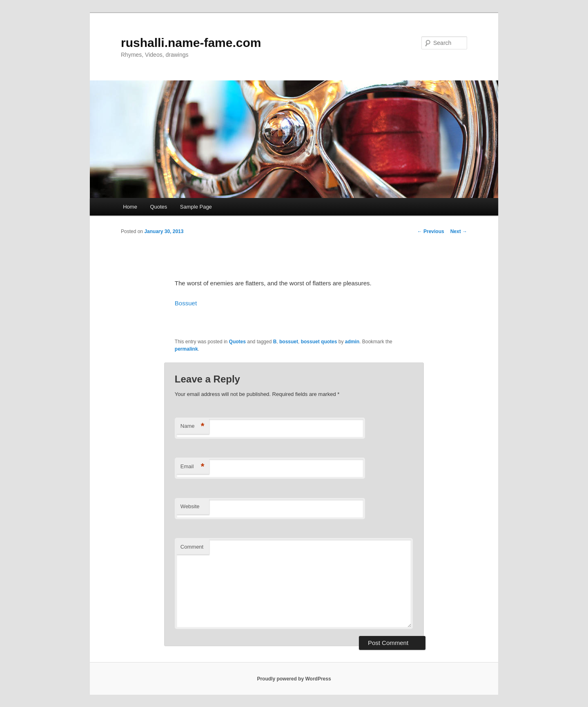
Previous (431, 231)
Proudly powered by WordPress (294, 679)
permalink (186, 349)
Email (193, 467)
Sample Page (196, 207)
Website (190, 506)
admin (352, 342)
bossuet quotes (319, 342)
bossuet (289, 342)
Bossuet (186, 303)
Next (459, 231)
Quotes (158, 207)
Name (193, 426)
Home (130, 207)
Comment (192, 547)
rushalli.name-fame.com (191, 43)
